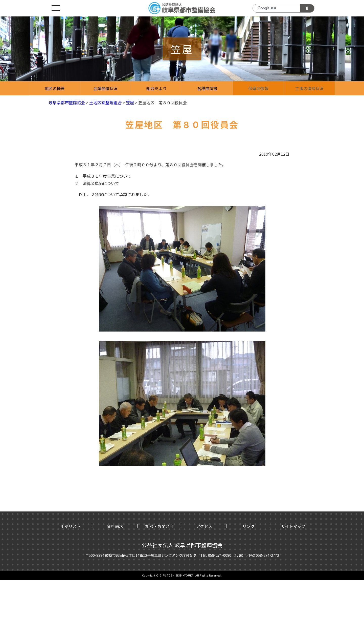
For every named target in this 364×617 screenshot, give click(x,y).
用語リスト (71, 526)
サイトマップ (293, 526)
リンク (248, 526)
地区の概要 (55, 88)
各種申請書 (207, 88)
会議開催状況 (105, 88)
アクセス (204, 526)
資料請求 (115, 526)
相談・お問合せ (160, 526)
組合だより (156, 88)
